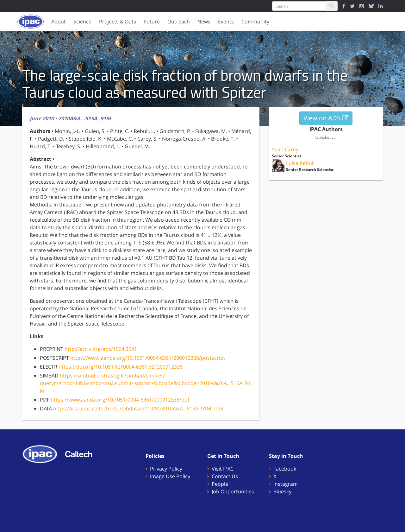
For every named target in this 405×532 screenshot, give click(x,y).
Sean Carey (285, 149)
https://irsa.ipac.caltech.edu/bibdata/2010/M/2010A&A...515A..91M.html (138, 408)
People (220, 484)
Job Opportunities (233, 491)
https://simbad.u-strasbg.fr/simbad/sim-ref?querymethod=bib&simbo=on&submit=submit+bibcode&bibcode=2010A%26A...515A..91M (145, 383)
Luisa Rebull (300, 163)
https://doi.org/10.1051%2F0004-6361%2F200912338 (121, 367)
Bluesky (282, 491)
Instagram (286, 484)
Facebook (285, 469)
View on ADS (326, 118)
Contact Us (225, 476)
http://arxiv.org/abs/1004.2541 (101, 349)
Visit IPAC (223, 469)
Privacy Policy (166, 469)
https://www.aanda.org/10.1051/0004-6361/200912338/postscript (148, 358)
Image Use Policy (170, 476)
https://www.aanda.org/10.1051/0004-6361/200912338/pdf (120, 400)
